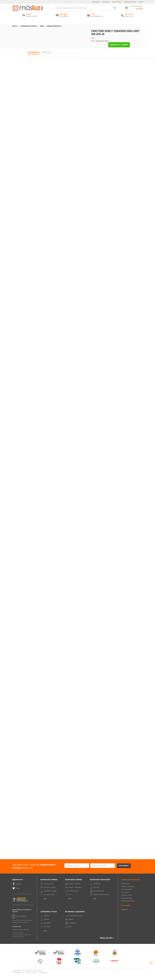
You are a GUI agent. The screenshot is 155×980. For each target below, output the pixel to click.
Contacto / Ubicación (130, 2)
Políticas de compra (127, 900)
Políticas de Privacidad (31, 977)
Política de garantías (127, 903)
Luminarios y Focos (101, 21)
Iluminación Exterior (54, 21)
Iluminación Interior (30, 21)
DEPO (93, 38)
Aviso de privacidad (127, 894)
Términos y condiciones (128, 891)
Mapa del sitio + (107, 943)
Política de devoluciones (128, 906)
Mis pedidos (106, 2)
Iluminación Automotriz (77, 21)
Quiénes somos (125, 888)
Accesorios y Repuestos (125, 21)
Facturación (96, 2)
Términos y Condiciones (18, 977)
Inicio (141, 2)
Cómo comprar (117, 2)
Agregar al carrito (119, 45)
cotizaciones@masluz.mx (21, 934)
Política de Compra (44, 977)
